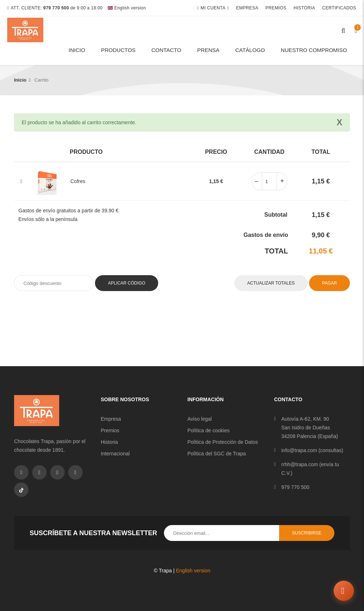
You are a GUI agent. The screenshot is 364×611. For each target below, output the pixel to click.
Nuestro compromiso (314, 50)
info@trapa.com (299, 450)
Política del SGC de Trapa (217, 454)
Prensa (208, 50)
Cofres (78, 181)
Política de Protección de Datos (223, 442)
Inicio (77, 50)
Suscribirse (307, 533)
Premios (277, 8)
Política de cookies (209, 430)
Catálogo (250, 50)
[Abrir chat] (343, 590)
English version (127, 8)
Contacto (166, 50)
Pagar (330, 283)
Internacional (115, 454)
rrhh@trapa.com (300, 464)
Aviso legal (200, 419)
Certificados (340, 8)
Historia (305, 8)
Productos (118, 50)
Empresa (248, 8)
